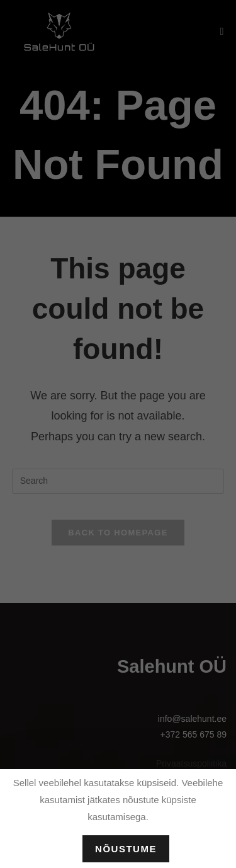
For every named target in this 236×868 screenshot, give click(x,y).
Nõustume (126, 849)
